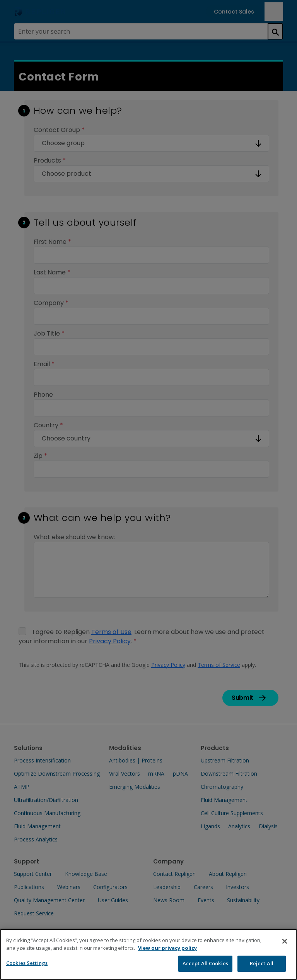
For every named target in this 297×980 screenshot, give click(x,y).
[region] (148, 954)
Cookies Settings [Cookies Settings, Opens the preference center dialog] (27, 963)
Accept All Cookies (205, 963)
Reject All (262, 963)
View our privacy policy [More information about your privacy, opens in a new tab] (167, 948)
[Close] (285, 941)
